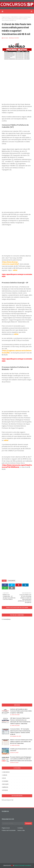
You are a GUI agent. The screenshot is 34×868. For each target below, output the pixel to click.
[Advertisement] (17, 82)
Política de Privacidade (9, 830)
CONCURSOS (14, 17)
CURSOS (5, 775)
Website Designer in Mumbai (22, 865)
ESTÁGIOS (5, 790)
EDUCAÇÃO (5, 784)
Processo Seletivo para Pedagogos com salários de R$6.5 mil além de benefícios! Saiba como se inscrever (21, 759)
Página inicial (6, 17)
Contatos (20, 828)
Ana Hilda (6, 38)
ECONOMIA (5, 781)
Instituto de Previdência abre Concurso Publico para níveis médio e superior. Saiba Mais (21, 711)
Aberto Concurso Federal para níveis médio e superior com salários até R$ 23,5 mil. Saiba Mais (21, 742)
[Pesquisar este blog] (13, 823)
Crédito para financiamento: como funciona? (21, 750)
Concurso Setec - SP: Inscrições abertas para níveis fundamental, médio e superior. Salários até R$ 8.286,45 (20, 732)
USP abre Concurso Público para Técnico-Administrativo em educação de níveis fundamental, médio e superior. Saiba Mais (20, 721)
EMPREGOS (5, 787)
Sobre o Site (21, 830)
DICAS (4, 778)
